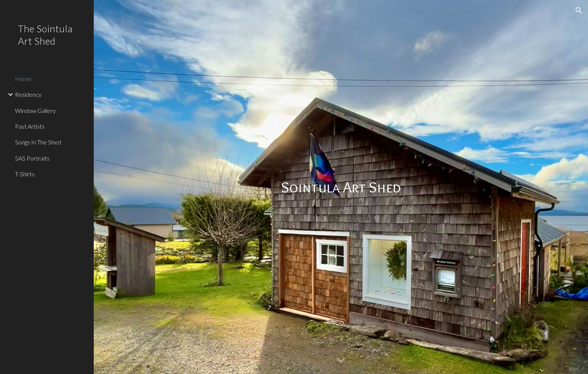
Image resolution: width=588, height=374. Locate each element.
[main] (341, 187)
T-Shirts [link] (25, 174)
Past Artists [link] (30, 126)
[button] (579, 11)
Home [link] (23, 79)
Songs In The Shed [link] (38, 142)
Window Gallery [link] (35, 110)
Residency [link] (28, 94)
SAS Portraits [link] (32, 158)
